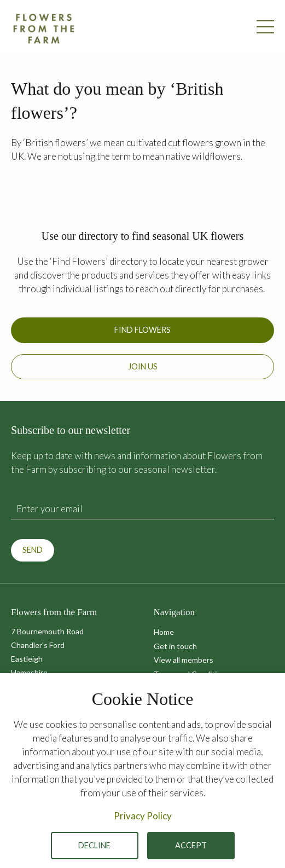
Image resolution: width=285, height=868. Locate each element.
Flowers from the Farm (44, 28)
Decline (94, 845)
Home (164, 632)
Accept (191, 845)
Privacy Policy (143, 816)
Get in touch (175, 646)
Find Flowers (142, 330)
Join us (143, 366)
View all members (184, 660)
